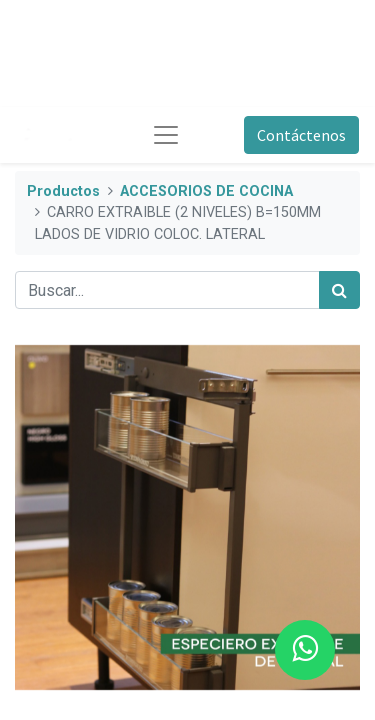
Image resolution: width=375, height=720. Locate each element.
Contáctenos (301, 135)
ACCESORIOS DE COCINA (206, 191)
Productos (63, 191)
